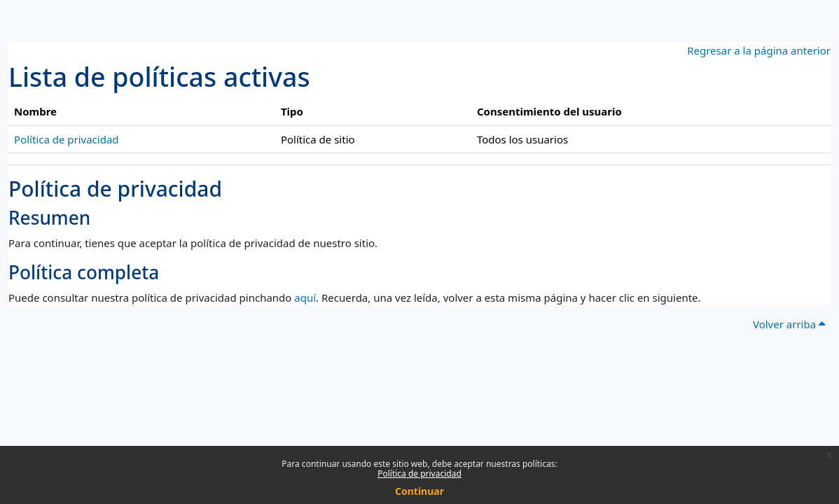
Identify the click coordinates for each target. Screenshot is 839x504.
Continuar (419, 491)
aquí (305, 297)
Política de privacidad (419, 474)
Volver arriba (789, 324)
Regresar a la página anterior (759, 50)
